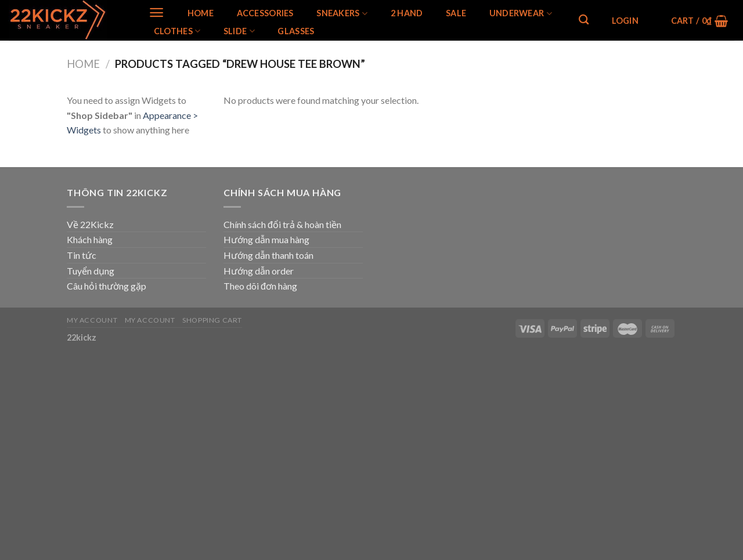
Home (201, 13)
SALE (456, 13)
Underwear (521, 14)
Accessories (265, 13)
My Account (92, 320)
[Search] (584, 20)
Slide (239, 31)
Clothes (177, 31)
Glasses (296, 31)
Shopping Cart (212, 320)
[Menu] (156, 12)
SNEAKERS (342, 14)
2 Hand (407, 13)
